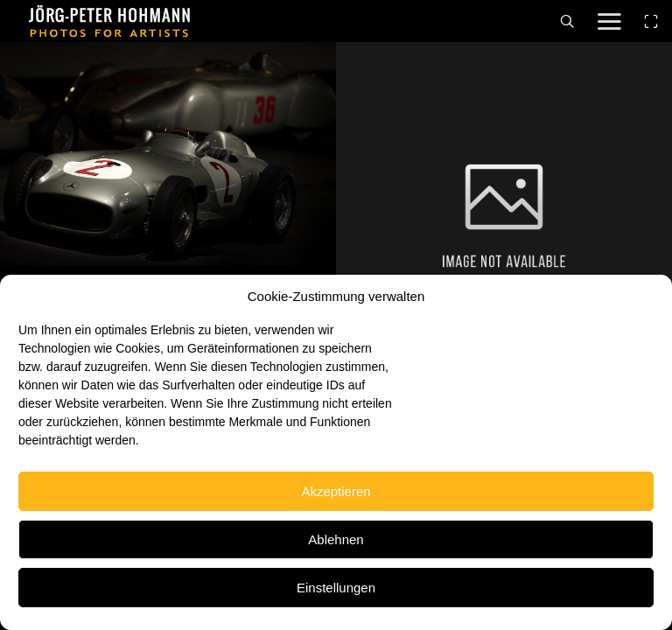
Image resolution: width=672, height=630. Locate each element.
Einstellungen (336, 588)
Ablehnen (336, 539)
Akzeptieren (336, 491)
